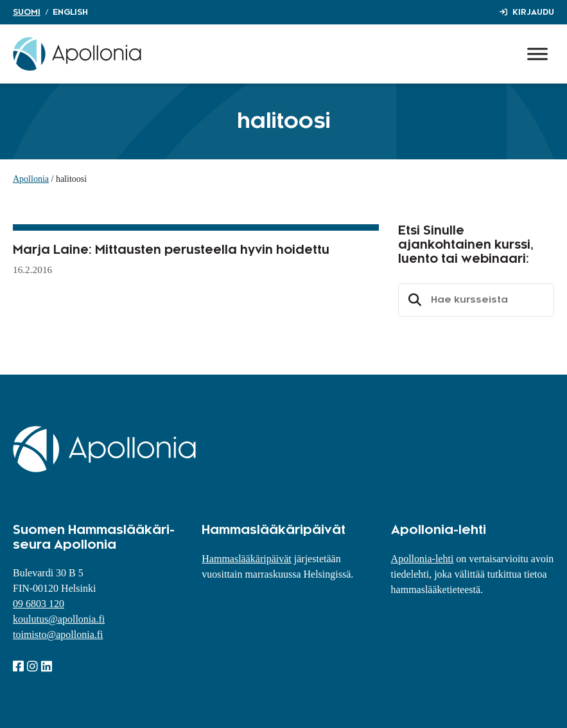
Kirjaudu (533, 12)
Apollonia (31, 179)
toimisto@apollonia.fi (58, 635)
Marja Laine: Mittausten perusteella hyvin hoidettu (171, 250)
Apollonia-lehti (423, 559)
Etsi (413, 300)
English (70, 12)
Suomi (27, 12)
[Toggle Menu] (537, 54)
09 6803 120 (39, 604)
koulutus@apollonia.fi (59, 619)
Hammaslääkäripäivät (247, 559)
